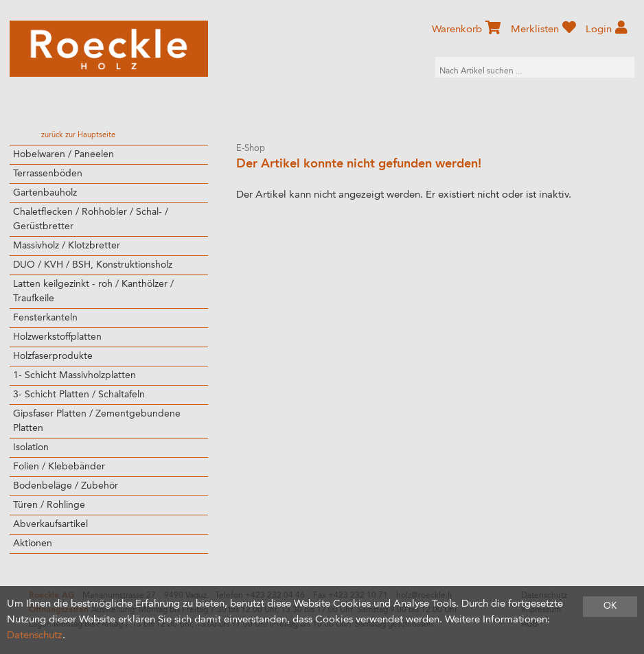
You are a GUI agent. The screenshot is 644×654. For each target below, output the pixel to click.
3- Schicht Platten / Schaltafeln (79, 395)
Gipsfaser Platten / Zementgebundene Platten (97, 421)
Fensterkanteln (45, 318)
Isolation (31, 447)
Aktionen (33, 544)
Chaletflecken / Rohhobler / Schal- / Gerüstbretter (91, 219)
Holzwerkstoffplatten (57, 337)
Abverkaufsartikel (50, 524)
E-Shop (251, 149)
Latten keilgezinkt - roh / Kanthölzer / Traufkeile (93, 291)
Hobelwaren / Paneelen (64, 154)
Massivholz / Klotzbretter (67, 246)
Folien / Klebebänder (59, 467)
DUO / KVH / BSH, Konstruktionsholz (93, 265)
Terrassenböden (48, 174)
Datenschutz (35, 636)
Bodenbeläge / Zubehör (66, 486)
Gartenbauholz (45, 193)
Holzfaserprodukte (53, 356)
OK (610, 606)
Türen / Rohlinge (49, 505)
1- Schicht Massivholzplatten (74, 375)
